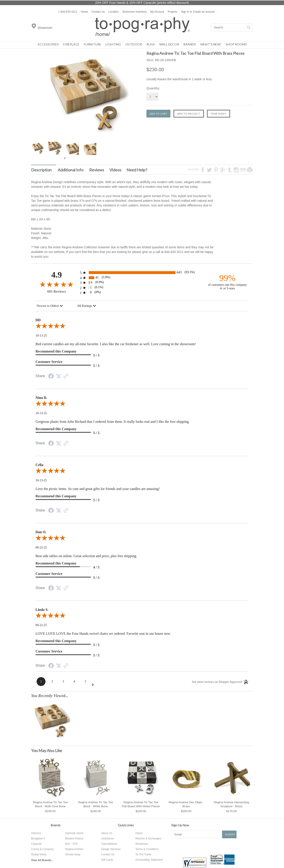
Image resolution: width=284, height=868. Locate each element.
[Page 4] (74, 682)
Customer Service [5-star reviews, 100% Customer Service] (49, 362)
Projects (172, 12)
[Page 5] (85, 682)
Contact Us (97, 12)
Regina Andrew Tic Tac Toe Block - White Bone (96, 804)
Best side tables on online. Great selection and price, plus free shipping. (86, 556)
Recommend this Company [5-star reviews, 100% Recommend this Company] (56, 351)
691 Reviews (57, 291)
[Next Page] (93, 685)
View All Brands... (42, 860)
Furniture (93, 44)
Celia (39, 465)
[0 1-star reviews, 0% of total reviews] (142, 293)
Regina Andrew (74, 849)
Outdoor (134, 44)
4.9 (57, 275)
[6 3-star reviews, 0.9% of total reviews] (142, 283)
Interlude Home (74, 833)
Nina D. (41, 398)
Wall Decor (169, 44)
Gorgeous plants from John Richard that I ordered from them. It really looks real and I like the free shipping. (112, 422)
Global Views (39, 854)
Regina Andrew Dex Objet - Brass (186, 804)
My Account (156, 12)
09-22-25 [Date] (41, 548)
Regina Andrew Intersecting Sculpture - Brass (232, 804)
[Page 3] (63, 682)
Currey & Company (42, 849)
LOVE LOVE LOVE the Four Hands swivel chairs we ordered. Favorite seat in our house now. (103, 634)
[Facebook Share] (51, 377)
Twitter (191, 846)
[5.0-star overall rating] (142, 327)
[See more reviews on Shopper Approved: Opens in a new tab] (217, 682)
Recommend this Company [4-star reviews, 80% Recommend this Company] (56, 563)
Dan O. (41, 532)
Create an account (204, 12)
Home (83, 12)
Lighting (113, 44)
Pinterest (204, 846)
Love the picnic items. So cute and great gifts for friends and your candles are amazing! (98, 489)
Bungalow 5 (38, 839)
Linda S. (42, 610)
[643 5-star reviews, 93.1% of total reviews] (142, 273)
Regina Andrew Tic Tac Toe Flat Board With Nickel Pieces (141, 804)
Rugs (151, 44)
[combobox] (50, 306)
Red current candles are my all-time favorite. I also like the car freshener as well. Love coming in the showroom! (116, 344)
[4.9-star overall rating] (57, 284)
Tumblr (234, 846)
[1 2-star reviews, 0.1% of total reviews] (142, 288)
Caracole (36, 844)
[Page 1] (41, 682)
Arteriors (36, 833)
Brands (190, 44)
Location (113, 12)
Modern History (74, 839)
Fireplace (71, 44)
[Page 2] (52, 682)
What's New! (211, 44)
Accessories (48, 44)
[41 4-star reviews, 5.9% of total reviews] (142, 278)
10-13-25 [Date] (41, 336)
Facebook (175, 846)
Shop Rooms (236, 44)
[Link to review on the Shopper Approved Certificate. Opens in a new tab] (66, 377)
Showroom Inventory (134, 12)
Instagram (218, 846)
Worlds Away (73, 854)
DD (38, 320)
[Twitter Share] (59, 376)
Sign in (185, 12)
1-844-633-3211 (68, 12)
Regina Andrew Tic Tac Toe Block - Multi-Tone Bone (50, 804)
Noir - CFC (72, 844)
